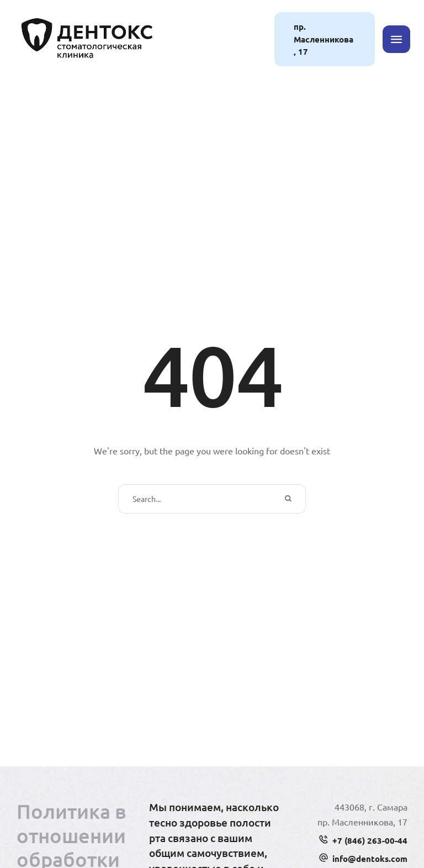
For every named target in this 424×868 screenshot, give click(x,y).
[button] (324, 39)
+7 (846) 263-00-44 (370, 840)
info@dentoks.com (370, 859)
